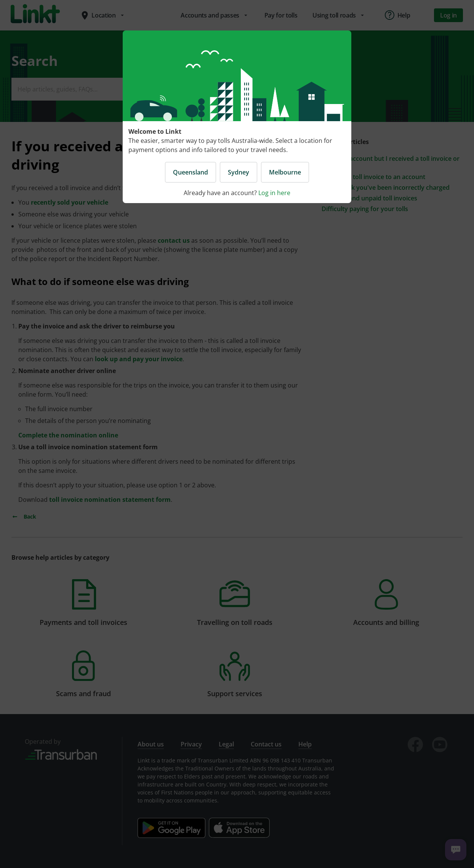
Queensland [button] (191, 172)
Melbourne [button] (285, 172)
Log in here (274, 193)
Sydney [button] (239, 172)
